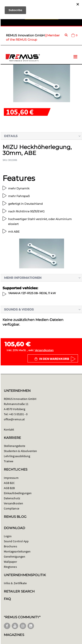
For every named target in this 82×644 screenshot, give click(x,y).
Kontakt (9, 429)
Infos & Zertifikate (15, 583)
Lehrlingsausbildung (17, 456)
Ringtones (10, 567)
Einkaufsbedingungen (18, 493)
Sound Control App (16, 541)
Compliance (12, 508)
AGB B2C (9, 483)
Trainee (9, 461)
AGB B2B (9, 488)
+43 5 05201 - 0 (18, 414)
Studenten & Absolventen (20, 451)
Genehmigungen (15, 557)
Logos (8, 536)
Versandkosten (44, 350)
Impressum (11, 478)
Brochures (10, 546)
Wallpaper (10, 562)
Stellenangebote (15, 446)
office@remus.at (14, 419)
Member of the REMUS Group (33, 37)
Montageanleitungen (17, 551)
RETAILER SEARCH (19, 591)
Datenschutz (12, 498)
